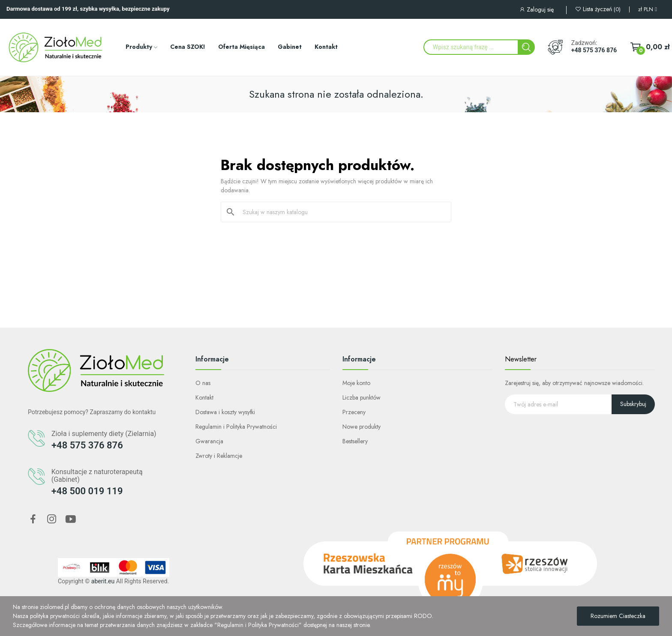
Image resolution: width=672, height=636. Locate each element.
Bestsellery (355, 441)
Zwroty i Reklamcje (219, 456)
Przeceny (354, 412)
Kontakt (204, 397)
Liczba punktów (361, 397)
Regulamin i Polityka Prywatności (236, 427)
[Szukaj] (341, 212)
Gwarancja (209, 441)
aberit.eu (103, 581)
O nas (203, 383)
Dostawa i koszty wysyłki (225, 412)
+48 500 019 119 (87, 491)
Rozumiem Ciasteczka (618, 616)
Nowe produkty (361, 427)
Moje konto (356, 383)
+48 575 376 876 (594, 50)
